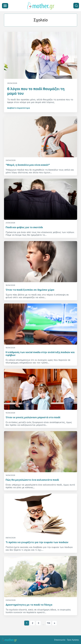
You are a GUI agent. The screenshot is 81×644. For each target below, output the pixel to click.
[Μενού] (5, 6)
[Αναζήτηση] (76, 6)
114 (48, 623)
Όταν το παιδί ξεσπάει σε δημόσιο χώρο (30, 290)
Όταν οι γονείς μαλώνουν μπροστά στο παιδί (33, 417)
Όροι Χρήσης (73, 640)
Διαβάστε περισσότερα (19, 108)
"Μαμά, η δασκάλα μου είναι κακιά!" (28, 165)
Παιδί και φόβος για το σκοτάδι (24, 227)
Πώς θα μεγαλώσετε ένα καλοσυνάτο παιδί (32, 480)
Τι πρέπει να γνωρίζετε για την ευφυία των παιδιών (37, 542)
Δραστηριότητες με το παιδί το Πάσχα (29, 605)
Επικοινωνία (60, 640)
